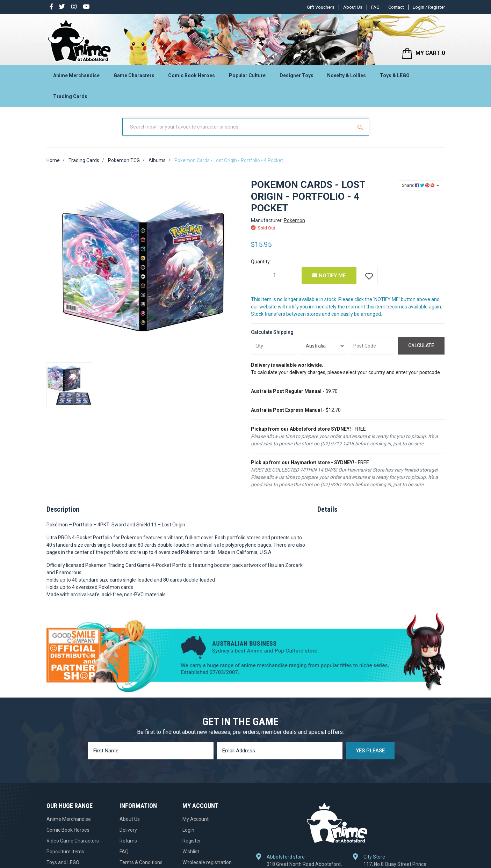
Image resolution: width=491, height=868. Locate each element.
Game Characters (134, 75)
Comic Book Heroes (192, 75)
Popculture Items (65, 852)
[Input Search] (238, 127)
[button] (369, 276)
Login (188, 830)
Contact (396, 7)
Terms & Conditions (141, 862)
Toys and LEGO (63, 862)
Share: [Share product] (419, 185)
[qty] (274, 346)
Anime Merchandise (76, 75)
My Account (196, 819)
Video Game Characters (73, 841)
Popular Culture (247, 75)
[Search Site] (361, 127)
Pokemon (294, 220)
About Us (353, 7)
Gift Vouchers (321, 7)
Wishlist (191, 852)
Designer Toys (297, 75)
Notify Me (329, 276)
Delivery (128, 830)
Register (192, 841)
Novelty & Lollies (346, 75)
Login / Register (429, 7)
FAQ (375, 7)
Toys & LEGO (395, 75)
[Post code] (371, 346)
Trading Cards (70, 96)
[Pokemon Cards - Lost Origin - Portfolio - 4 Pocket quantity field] (275, 276)
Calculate (421, 345)
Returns (128, 841)
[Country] (323, 346)
